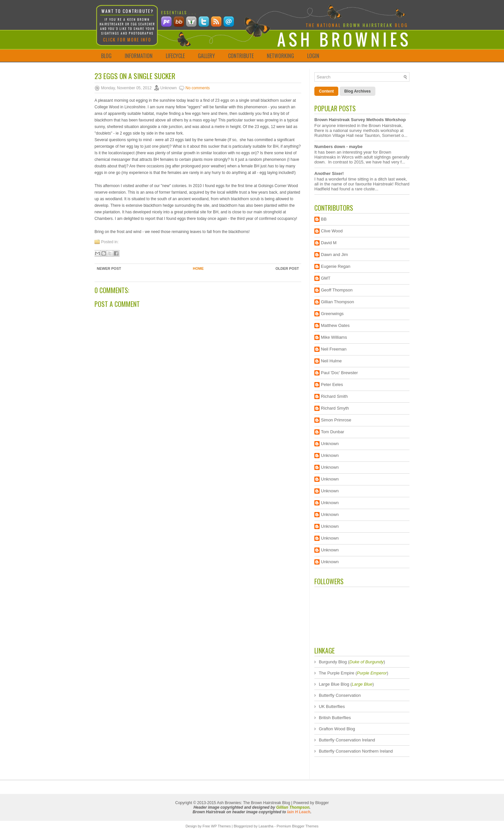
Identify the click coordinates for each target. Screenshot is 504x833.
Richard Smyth (335, 408)
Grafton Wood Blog (337, 729)
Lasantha (266, 826)
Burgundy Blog (333, 662)
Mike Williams (334, 337)
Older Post (287, 268)
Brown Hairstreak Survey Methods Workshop (360, 120)
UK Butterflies (332, 706)
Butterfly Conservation (340, 695)
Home (198, 268)
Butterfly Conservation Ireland (347, 740)
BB (324, 219)
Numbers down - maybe (338, 147)
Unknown (330, 444)
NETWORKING (280, 56)
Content (326, 91)
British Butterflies (335, 718)
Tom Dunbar (333, 432)
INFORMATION (139, 56)
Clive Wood (332, 231)
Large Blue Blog (334, 684)
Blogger (322, 803)
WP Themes (221, 826)
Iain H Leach (299, 812)
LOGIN (313, 56)
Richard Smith (334, 396)
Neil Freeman (334, 349)
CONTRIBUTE (241, 56)
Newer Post (109, 268)
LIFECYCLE (175, 56)
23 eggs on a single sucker (135, 76)
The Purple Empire (336, 673)
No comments (198, 88)
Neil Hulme (331, 361)
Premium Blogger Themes (298, 826)
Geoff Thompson (337, 290)
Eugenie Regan (336, 266)
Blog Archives (357, 91)
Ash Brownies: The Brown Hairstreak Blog (253, 803)
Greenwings (332, 314)
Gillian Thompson (337, 302)
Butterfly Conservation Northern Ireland (356, 751)
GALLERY (206, 56)
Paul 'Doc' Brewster (339, 373)
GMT (326, 278)
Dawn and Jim (334, 255)
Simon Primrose (336, 420)
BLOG (106, 56)
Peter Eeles (332, 384)
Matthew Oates (335, 325)
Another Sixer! (329, 173)
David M (329, 243)
